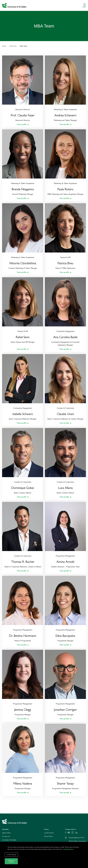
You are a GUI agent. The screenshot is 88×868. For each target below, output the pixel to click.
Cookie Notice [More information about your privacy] (68, 851)
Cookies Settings (11, 856)
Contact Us (6, 836)
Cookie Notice (49, 833)
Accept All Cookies (11, 863)
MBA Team (24, 46)
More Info (14, 46)
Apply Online (6, 833)
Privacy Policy (48, 836)
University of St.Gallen (9, 840)
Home (5, 46)
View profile (23, 124)
